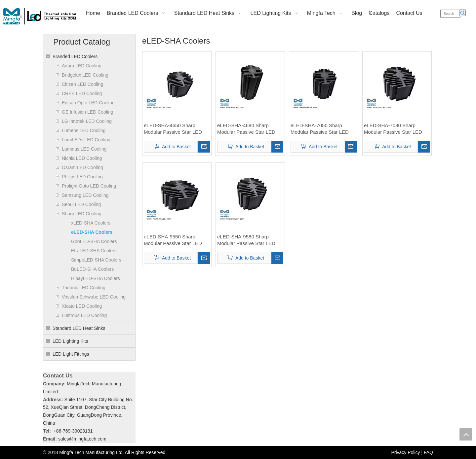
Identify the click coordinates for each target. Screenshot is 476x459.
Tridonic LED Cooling (84, 288)
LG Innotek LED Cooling (87, 121)
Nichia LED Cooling (82, 158)
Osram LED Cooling (82, 167)
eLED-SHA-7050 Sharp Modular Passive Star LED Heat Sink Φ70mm (320, 129)
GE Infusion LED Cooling (88, 112)
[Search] (450, 14)
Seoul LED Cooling (81, 204)
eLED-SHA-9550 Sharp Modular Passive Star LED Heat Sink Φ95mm (173, 240)
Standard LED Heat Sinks (79, 328)
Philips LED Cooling (82, 177)
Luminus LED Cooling (84, 149)
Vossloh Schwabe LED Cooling (94, 297)
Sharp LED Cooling (82, 214)
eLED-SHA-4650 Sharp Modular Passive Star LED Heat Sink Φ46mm (173, 129)
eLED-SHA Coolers (92, 232)
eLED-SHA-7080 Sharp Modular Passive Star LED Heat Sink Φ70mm (393, 129)
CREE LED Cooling (82, 93)
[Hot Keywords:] (462, 13)
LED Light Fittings (71, 354)
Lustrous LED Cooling (84, 315)
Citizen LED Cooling (82, 84)
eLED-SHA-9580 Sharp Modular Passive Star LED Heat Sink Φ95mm (246, 240)
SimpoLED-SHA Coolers (96, 260)
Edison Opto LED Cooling (88, 103)
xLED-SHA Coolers (91, 223)
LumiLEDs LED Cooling (86, 140)
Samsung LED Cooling (85, 195)
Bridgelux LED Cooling (85, 75)
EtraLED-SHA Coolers (94, 251)
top (466, 434)
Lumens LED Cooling (84, 130)
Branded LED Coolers (75, 56)
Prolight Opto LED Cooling (89, 186)
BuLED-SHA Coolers (92, 269)
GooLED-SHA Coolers (94, 241)
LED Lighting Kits (70, 341)
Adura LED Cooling (82, 66)
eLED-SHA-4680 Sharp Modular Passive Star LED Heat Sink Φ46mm (246, 129)
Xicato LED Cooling (82, 306)
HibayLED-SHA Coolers (96, 278)
